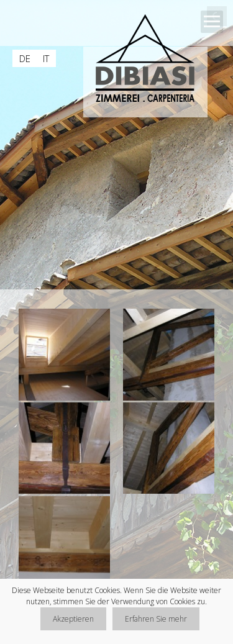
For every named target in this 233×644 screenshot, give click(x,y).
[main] (116, 453)
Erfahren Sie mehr (156, 619)
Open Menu (212, 22)
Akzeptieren (73, 619)
